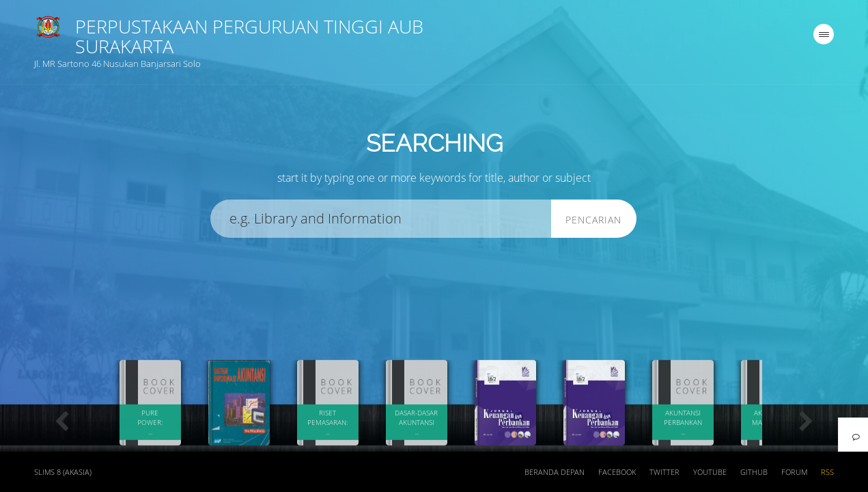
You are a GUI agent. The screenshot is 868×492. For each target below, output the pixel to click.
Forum (794, 472)
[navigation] (824, 34)
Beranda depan (555, 472)
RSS (827, 472)
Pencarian (593, 220)
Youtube (710, 472)
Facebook (617, 472)
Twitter (664, 472)
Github (754, 472)
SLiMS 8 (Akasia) (63, 472)
